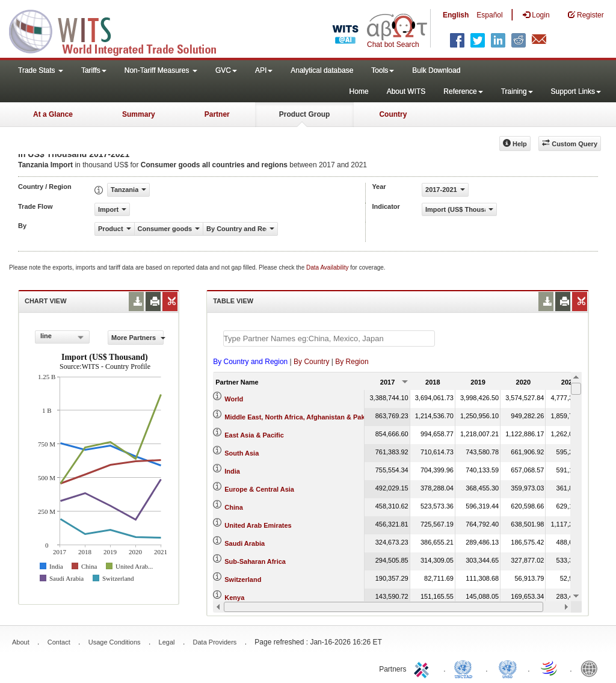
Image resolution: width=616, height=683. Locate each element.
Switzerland (243, 579)
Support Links (576, 91)
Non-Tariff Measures (161, 70)
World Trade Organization (550, 668)
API (264, 70)
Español (489, 15)
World (234, 399)
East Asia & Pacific (254, 435)
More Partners (137, 338)
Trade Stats (41, 70)
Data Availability (328, 267)
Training (517, 91)
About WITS (406, 91)
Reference (463, 91)
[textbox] (329, 338)
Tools (383, 70)
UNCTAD (466, 668)
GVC (226, 70)
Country (393, 114)
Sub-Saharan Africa (255, 561)
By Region (352, 362)
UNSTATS (508, 668)
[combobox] (62, 337)
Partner (217, 114)
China (234, 507)
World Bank (592, 668)
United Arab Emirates (258, 525)
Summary (139, 114)
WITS (120, 30)
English (456, 15)
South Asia (242, 453)
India (232, 471)
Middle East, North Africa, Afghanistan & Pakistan (302, 417)
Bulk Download (436, 70)
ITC (423, 668)
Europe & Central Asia (259, 489)
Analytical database (322, 70)
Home (359, 91)
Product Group (305, 114)
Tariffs (94, 70)
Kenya (234, 598)
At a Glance (53, 114)
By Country (311, 362)
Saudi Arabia (245, 543)
